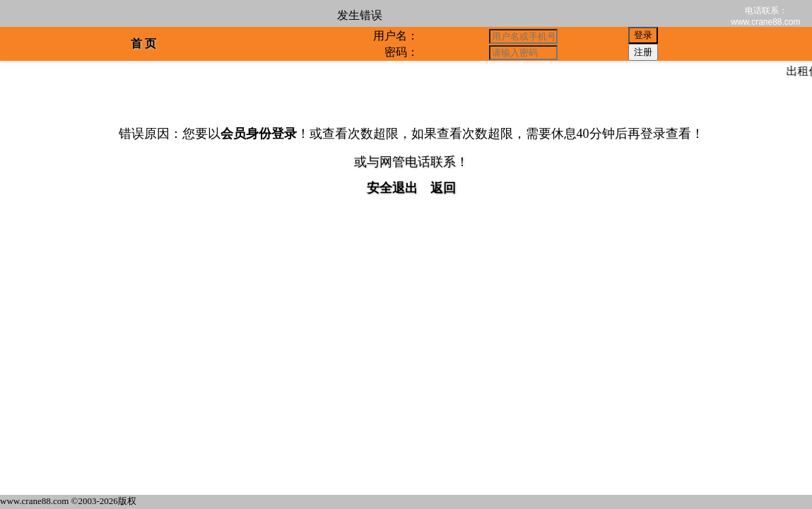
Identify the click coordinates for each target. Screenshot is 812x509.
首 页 (143, 43)
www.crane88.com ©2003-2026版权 (68, 501)
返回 (443, 188)
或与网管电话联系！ (411, 162)
